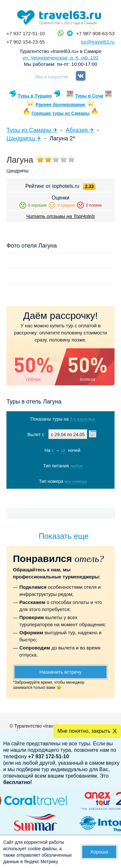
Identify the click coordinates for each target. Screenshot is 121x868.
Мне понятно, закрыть (84, 731)
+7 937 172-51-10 (26, 33)
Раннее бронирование (60, 105)
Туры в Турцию (35, 96)
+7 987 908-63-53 (95, 33)
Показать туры (61, 495)
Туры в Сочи (89, 96)
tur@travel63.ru (98, 42)
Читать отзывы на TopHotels (60, 216)
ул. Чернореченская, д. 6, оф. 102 (60, 58)
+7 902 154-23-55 (26, 42)
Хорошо (99, 852)
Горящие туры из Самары (61, 113)
